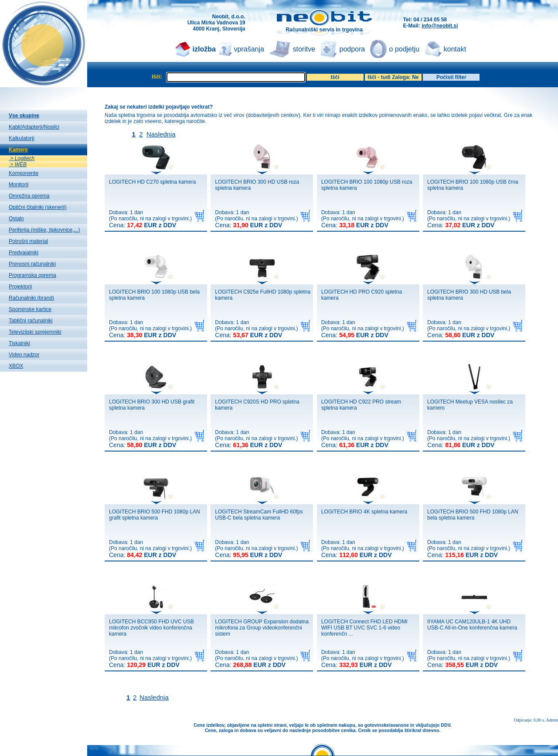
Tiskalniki (19, 343)
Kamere (18, 150)
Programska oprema (32, 275)
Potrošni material (28, 241)
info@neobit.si (440, 26)
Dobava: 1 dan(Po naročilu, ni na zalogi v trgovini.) (150, 219)
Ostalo (16, 219)
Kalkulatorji (22, 138)
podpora (352, 49)
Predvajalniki (24, 253)
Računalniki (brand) (31, 298)
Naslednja (161, 134)
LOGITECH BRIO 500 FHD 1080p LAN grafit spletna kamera (155, 515)
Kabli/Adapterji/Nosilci (34, 127)
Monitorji (19, 185)
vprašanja (249, 49)
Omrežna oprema (29, 196)
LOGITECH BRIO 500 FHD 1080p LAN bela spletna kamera (473, 515)
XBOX (16, 366)
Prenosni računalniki (32, 264)
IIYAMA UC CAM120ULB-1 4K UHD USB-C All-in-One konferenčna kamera (472, 625)
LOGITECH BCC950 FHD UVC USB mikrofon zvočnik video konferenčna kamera (151, 628)
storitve (304, 49)
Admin (552, 720)
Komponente (24, 173)
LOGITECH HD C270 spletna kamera (152, 182)
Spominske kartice (30, 309)
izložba (204, 49)
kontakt (455, 49)
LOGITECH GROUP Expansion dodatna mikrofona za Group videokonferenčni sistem (262, 628)
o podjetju (404, 49)
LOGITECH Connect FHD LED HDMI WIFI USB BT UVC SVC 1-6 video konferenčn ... (364, 628)
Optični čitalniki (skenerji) (38, 207)
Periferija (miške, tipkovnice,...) (44, 230)
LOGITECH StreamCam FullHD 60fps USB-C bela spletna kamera (259, 515)
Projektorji (20, 287)
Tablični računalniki (31, 321)
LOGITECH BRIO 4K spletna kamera (364, 512)
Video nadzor (24, 355)
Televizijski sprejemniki (35, 332)
